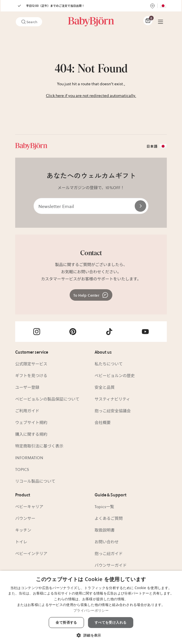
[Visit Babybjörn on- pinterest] (73, 332)
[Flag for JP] (163, 6)
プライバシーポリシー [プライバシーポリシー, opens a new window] (91, 610)
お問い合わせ (107, 542)
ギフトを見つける (31, 375)
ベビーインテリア (31, 553)
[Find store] (152, 6)
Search (29, 22)
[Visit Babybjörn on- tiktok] (109, 332)
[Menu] (161, 22)
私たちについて (109, 364)
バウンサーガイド (111, 565)
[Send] (140, 206)
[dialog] (91, 607)
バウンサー (25, 518)
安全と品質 (105, 387)
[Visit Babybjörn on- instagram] (37, 332)
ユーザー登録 (27, 387)
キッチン (23, 530)
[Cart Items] (148, 21)
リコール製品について (35, 481)
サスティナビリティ (112, 399)
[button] (91, 635)
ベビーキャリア (29, 506)
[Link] (91, 22)
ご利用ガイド (27, 411)
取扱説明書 (105, 530)
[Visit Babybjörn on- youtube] (145, 332)
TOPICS (22, 469)
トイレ (21, 542)
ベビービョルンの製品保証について (47, 399)
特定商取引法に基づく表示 (39, 446)
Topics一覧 (104, 506)
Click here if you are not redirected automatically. (91, 95)
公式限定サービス (31, 364)
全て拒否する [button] (66, 622)
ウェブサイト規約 (31, 422)
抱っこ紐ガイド (109, 553)
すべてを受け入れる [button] (111, 622)
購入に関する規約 (31, 434)
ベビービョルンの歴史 (115, 375)
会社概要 (103, 422)
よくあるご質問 (109, 518)
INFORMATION (29, 457)
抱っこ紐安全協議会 (113, 411)
